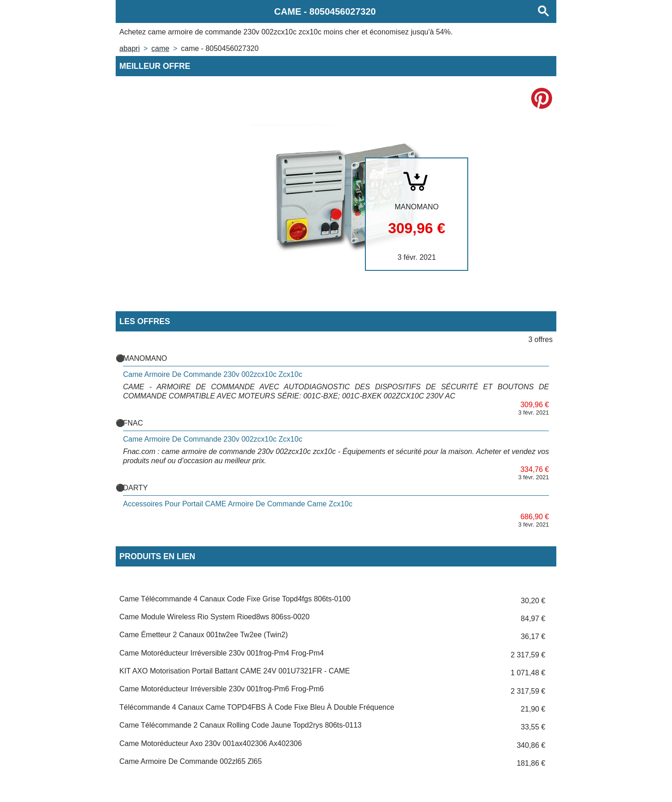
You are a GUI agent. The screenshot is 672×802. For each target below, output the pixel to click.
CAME (160, 48)
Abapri (129, 48)
